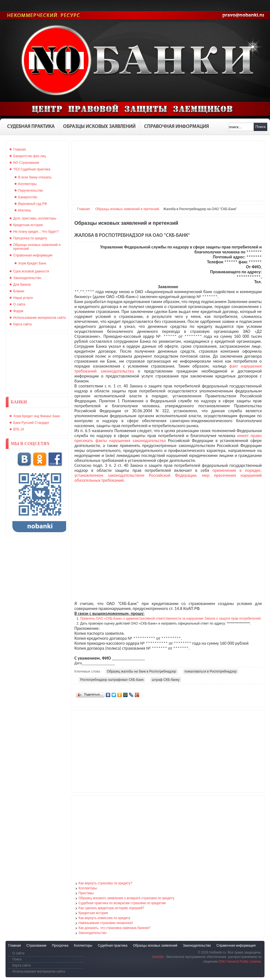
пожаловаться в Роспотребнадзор (211, 671)
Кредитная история (93, 913)
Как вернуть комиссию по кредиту (104, 918)
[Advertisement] (37, 363)
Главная (83, 209)
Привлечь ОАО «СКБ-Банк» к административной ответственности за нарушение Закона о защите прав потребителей (170, 618)
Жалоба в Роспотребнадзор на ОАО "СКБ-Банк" (132, 236)
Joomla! (158, 957)
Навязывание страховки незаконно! (106, 923)
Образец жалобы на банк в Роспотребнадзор (142, 671)
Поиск (260, 127)
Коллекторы (88, 888)
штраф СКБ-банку (166, 680)
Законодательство (93, 933)
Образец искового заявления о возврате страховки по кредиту (126, 898)
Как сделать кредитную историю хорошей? (111, 908)
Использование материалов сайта (39, 971)
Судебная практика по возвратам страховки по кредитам (122, 903)
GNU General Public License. (240, 962)
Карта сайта (22, 965)
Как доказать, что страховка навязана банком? (114, 928)
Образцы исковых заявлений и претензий (127, 209)
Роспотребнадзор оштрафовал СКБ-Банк (112, 680)
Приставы (86, 893)
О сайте (18, 953)
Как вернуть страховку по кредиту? (105, 883)
